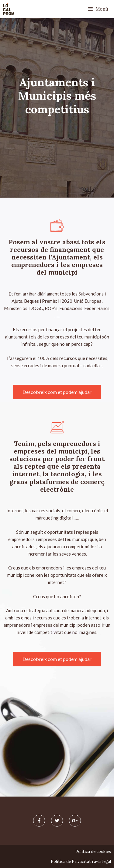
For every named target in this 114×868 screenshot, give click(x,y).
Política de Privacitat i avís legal (81, 861)
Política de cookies (93, 851)
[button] (57, 392)
